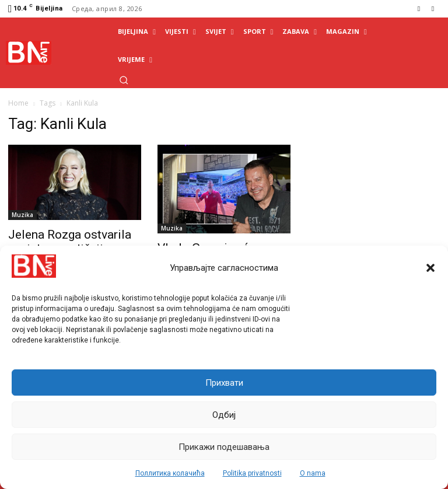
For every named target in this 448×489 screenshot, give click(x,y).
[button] (430, 268)
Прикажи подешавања (224, 447)
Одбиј (224, 415)
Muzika (22, 215)
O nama (313, 473)
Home (18, 103)
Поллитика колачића (170, 473)
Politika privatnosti (252, 473)
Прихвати (224, 383)
